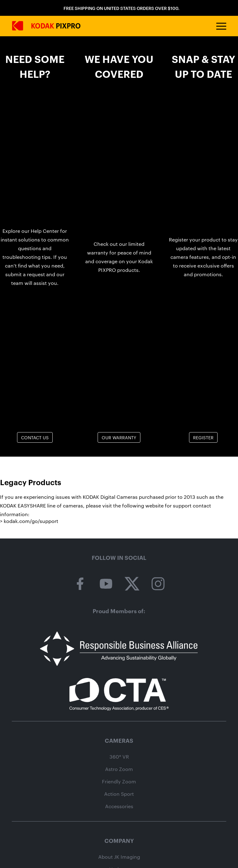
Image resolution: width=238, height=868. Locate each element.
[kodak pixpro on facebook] (80, 584)
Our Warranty (119, 437)
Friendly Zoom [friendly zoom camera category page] (119, 782)
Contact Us (35, 437)
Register (203, 437)
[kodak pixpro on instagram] (158, 584)
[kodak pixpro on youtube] (106, 584)
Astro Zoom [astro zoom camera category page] (119, 769)
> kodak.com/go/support (29, 521)
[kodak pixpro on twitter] (132, 584)
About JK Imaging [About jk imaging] (119, 857)
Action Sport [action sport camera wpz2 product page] (119, 794)
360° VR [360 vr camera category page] (119, 757)
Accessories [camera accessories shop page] (119, 806)
